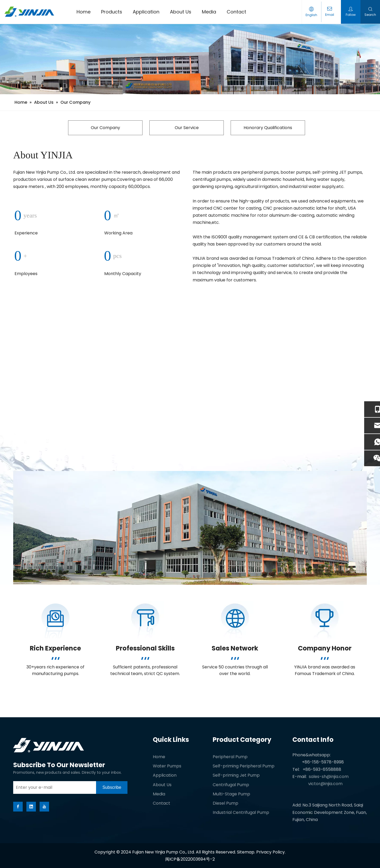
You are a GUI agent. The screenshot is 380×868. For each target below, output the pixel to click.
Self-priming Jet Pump (236, 775)
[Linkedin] (31, 807)
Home (159, 757)
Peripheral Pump (230, 757)
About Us (162, 785)
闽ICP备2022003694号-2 (190, 859)
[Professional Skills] (145, 620)
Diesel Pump (225, 803)
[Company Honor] (325, 620)
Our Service (187, 128)
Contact (161, 803)
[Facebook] (18, 807)
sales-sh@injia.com (329, 777)
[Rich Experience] (56, 620)
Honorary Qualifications (268, 128)
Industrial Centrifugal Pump (241, 812)
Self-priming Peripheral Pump (244, 766)
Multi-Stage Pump (231, 794)
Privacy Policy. (271, 852)
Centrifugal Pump (231, 785)
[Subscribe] (112, 787)
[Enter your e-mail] (53, 787)
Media (159, 794)
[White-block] (55, 698)
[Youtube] (44, 807)
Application (165, 775)
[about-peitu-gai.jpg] (190, 528)
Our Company (105, 128)
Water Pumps (167, 766)
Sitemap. (247, 852)
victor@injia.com (325, 784)
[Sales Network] (235, 620)
